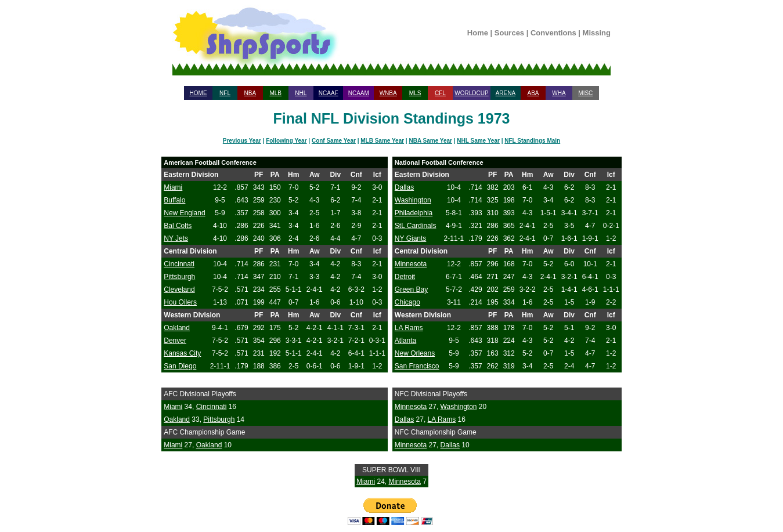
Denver (175, 341)
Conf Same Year (334, 141)
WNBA (388, 93)
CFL (440, 93)
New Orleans (415, 353)
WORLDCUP (471, 93)
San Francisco (417, 366)
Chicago (407, 302)
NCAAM (359, 93)
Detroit (405, 277)
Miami (173, 187)
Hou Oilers (180, 302)
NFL (225, 93)
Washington (413, 200)
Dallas (404, 187)
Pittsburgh (179, 277)
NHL (301, 93)
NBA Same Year (430, 141)
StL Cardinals (416, 226)
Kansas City (182, 353)
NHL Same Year (478, 141)
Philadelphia (414, 213)
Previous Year (242, 141)
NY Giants (410, 238)
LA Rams (409, 328)
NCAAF (329, 93)
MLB (275, 93)
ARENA (506, 93)
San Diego (180, 366)
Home (478, 33)
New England (184, 213)
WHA (559, 93)
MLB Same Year (382, 141)
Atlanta (405, 341)
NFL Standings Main (532, 141)
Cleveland (179, 289)
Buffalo (174, 200)
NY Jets (176, 238)
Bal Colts (178, 226)
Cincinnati (179, 264)
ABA (533, 93)
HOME (199, 93)
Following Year (286, 141)
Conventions (553, 33)
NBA (250, 93)
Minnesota (411, 264)
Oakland (177, 328)
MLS (415, 93)
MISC (585, 93)
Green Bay (411, 289)
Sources (509, 33)
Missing (597, 33)
